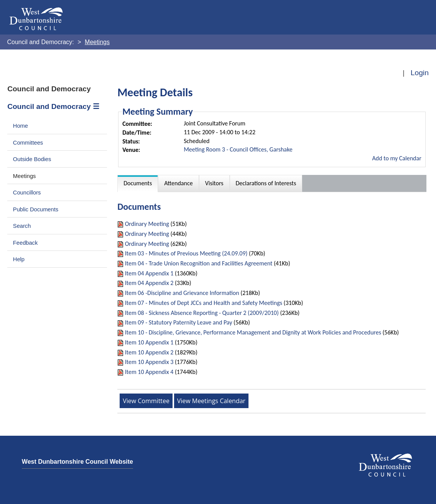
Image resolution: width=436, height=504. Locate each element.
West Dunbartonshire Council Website (77, 462)
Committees (28, 143)
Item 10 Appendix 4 (149, 372)
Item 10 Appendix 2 (149, 352)
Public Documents (36, 209)
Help (19, 259)
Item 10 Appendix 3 (149, 362)
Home (21, 126)
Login (420, 73)
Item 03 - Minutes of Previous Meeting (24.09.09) (186, 253)
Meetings (25, 176)
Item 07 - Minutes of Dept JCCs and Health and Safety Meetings (204, 303)
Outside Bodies (32, 159)
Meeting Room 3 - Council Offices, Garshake (238, 149)
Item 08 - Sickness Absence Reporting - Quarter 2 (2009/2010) (202, 313)
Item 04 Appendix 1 (149, 273)
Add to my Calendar (397, 158)
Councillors (27, 193)
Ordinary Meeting (147, 224)
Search (22, 226)
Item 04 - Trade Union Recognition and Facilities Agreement (199, 263)
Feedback (25, 243)
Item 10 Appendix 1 (149, 342)
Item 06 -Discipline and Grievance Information (182, 293)
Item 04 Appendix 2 (149, 283)
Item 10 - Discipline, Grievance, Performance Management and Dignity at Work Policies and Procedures (253, 332)
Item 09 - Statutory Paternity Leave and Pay (179, 322)
